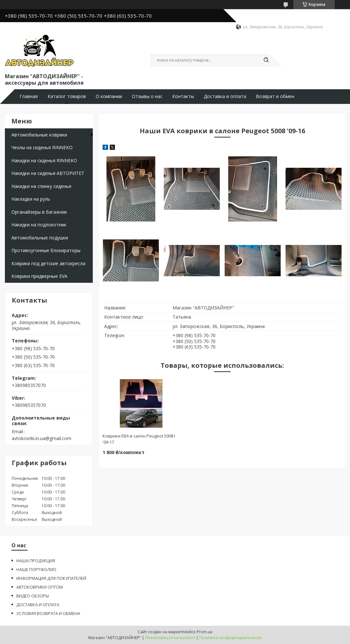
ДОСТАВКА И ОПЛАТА (38, 605)
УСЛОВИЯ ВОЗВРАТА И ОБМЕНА (48, 613)
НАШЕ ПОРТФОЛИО (36, 569)
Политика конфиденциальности (231, 638)
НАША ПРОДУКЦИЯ (36, 561)
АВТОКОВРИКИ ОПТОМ (40, 587)
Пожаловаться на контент (170, 638)
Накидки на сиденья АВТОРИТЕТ (48, 173)
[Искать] (266, 60)
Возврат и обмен (275, 96)
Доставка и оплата (225, 96)
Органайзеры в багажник (39, 212)
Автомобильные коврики (39, 135)
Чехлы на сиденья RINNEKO (42, 147)
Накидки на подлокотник (39, 225)
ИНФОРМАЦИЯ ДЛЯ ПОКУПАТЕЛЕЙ (51, 578)
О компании (109, 96)
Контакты (183, 96)
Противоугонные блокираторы (46, 250)
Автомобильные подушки (40, 238)
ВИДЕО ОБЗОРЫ (33, 596)
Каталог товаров (67, 96)
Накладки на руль (31, 199)
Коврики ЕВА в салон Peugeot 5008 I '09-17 (139, 439)
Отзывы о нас (147, 96)
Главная (29, 96)
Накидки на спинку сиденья (41, 186)
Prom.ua (204, 632)
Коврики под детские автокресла (48, 263)
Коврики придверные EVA (39, 276)
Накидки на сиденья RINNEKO (44, 160)
